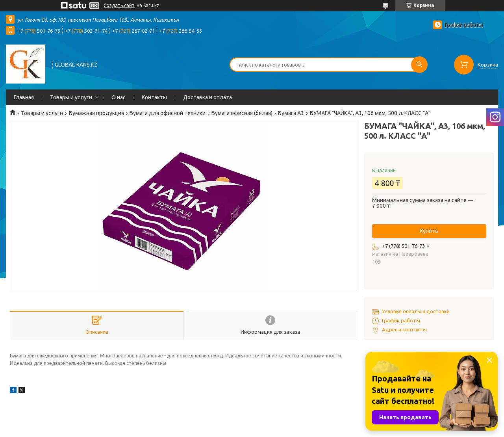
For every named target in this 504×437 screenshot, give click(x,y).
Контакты (154, 97)
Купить (429, 231)
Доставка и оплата (208, 97)
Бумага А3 (291, 113)
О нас (119, 97)
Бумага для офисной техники (168, 113)
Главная (24, 97)
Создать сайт (119, 5)
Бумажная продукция (96, 113)
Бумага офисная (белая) (242, 113)
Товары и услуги (71, 97)
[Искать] (419, 65)
